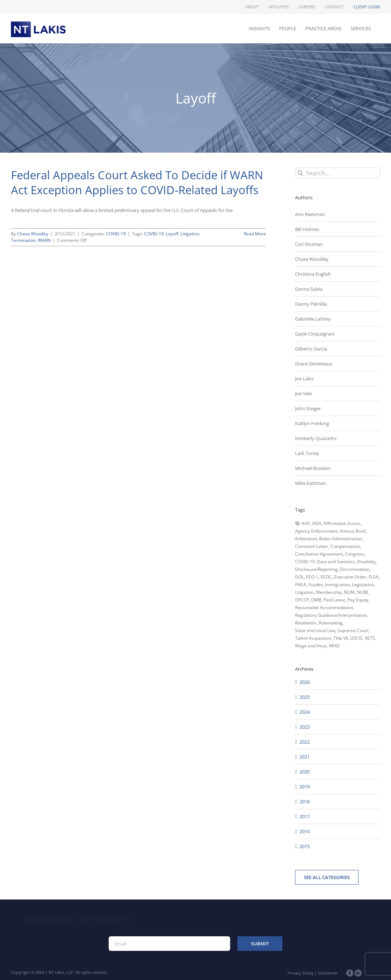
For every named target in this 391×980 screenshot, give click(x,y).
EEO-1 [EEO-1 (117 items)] (312, 577)
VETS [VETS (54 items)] (370, 638)
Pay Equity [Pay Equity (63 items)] (358, 600)
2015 (305, 846)
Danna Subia (309, 289)
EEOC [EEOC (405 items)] (326, 577)
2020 (305, 772)
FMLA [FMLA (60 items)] (301, 585)
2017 (305, 816)
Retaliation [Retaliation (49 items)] (306, 623)
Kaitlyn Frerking (312, 423)
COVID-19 (116, 234)
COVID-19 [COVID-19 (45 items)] (305, 562)
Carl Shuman (309, 244)
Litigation (190, 234)
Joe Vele (303, 393)
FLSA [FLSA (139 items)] (374, 577)
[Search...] (338, 173)
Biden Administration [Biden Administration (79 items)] (340, 539)
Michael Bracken (313, 468)
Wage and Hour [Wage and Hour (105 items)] (311, 646)
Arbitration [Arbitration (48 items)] (306, 539)
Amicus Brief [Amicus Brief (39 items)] (353, 531)
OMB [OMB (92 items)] (316, 600)
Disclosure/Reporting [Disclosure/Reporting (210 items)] (316, 569)
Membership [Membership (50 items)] (329, 592)
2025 (305, 697)
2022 (305, 742)
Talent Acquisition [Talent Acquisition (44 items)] (313, 638)
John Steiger (308, 408)
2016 (305, 831)
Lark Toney (307, 453)
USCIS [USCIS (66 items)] (356, 638)
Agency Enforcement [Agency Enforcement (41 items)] (316, 531)
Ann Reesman (310, 214)
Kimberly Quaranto (316, 438)
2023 (305, 727)
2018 (305, 801)
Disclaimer (328, 973)
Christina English (313, 274)
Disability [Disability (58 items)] (366, 562)
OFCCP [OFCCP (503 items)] (302, 600)
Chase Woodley (33, 234)
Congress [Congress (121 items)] (355, 554)
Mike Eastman (310, 483)
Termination (23, 240)
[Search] (300, 173)
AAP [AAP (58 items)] (306, 523)
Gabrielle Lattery (313, 319)
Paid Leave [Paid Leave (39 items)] (334, 600)
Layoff (172, 234)
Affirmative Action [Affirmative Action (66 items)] (342, 523)
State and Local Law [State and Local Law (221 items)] (315, 630)
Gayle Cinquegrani (315, 334)
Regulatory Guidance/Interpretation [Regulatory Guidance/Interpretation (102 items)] (331, 615)
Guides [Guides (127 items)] (316, 585)
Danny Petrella (311, 304)
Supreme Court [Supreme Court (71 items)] (353, 630)
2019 (305, 787)
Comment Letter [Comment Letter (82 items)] (312, 546)
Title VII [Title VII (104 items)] (341, 638)
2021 (305, 757)
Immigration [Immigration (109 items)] (337, 585)
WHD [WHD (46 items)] (334, 646)
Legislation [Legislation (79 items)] (363, 585)
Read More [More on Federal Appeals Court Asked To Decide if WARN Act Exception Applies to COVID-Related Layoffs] (255, 234)
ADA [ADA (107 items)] (317, 523)
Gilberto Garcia (311, 349)
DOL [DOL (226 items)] (299, 577)
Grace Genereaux (314, 364)
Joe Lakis (304, 379)
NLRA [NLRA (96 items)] (349, 592)
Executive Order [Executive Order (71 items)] (350, 577)
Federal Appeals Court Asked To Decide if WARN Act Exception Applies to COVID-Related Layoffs (137, 182)
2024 (305, 712)
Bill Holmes (307, 229)
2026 (305, 682)
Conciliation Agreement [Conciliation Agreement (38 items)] (319, 554)
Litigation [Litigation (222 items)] (304, 592)
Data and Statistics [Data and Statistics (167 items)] (336, 562)
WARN (44, 240)
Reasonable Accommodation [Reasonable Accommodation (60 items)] (324, 607)
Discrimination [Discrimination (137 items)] (355, 569)
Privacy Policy (301, 973)
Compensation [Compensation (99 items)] (345, 546)
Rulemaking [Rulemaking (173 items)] (331, 623)
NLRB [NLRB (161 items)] (363, 592)
